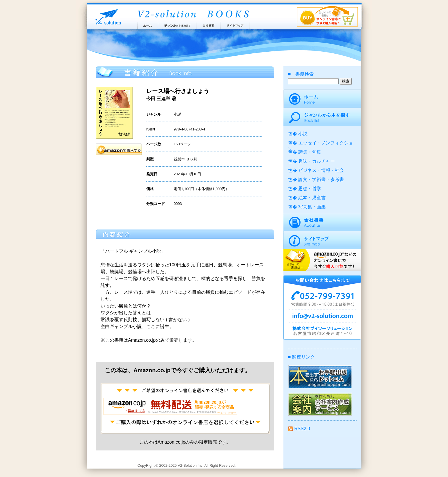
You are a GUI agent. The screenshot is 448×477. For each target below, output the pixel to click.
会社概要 (209, 24)
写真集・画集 (312, 207)
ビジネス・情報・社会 (321, 170)
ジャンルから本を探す (177, 24)
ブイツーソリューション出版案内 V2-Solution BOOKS (193, 14)
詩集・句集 (310, 152)
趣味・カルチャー (317, 161)
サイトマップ (235, 24)
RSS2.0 (299, 429)
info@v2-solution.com (322, 317)
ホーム (147, 24)
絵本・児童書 (312, 198)
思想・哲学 (310, 189)
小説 (303, 134)
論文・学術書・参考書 (321, 179)
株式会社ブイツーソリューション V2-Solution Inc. (107, 16)
